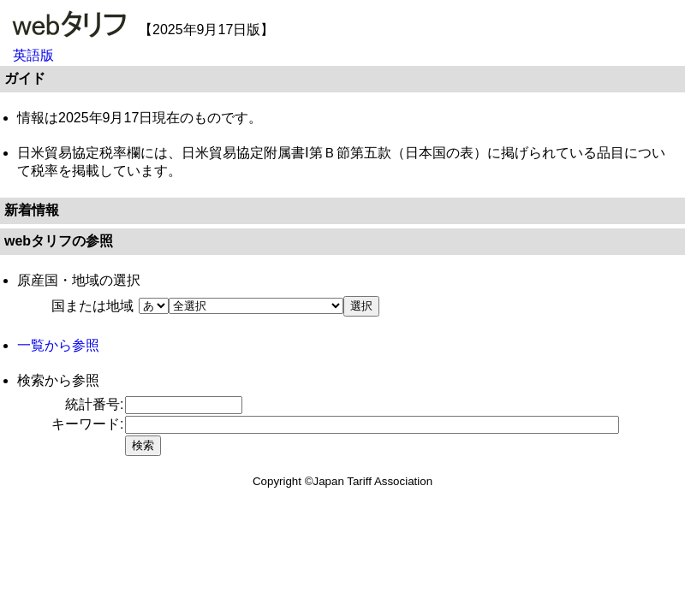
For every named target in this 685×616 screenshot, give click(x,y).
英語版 (33, 55)
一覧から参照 (58, 345)
